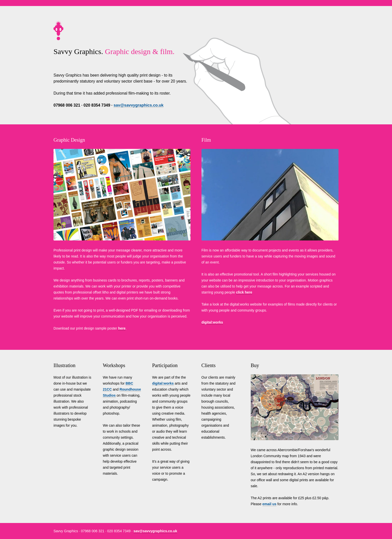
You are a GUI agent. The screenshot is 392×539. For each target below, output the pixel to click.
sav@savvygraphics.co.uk (138, 105)
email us (269, 504)
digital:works (212, 322)
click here (244, 292)
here (122, 328)
